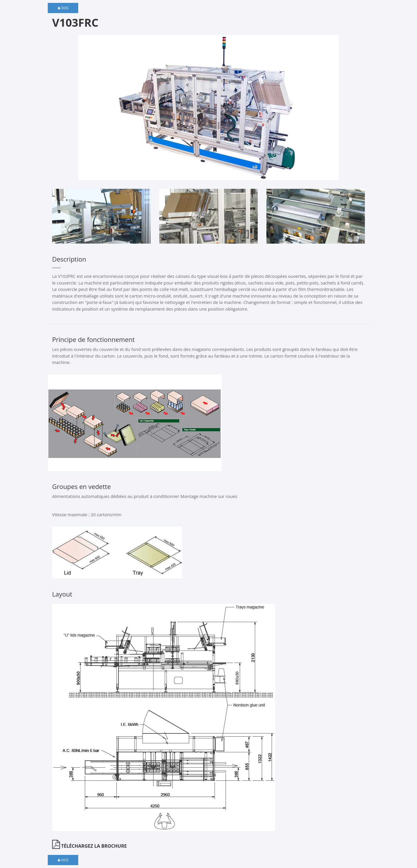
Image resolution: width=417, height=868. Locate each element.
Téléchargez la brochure (89, 846)
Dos (63, 8)
